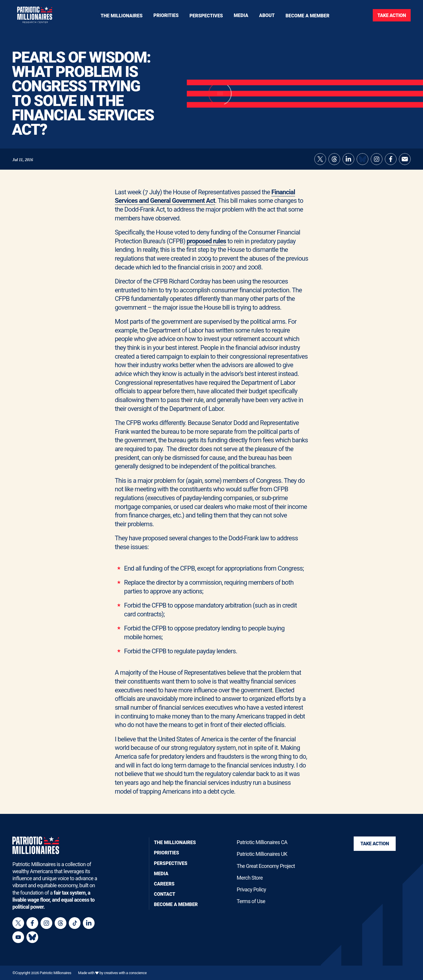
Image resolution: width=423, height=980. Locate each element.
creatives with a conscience (125, 973)
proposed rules (206, 241)
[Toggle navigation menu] (166, 15)
